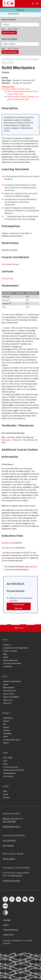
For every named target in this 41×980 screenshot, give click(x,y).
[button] (20, 10)
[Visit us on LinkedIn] (18, 899)
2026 (16, 29)
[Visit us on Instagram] (12, 899)
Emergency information (11, 881)
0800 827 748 (8, 819)
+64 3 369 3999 (9, 821)
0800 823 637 (17, 876)
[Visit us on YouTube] (31, 899)
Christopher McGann (10, 264)
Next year (19, 608)
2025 (10, 29)
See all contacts (9, 859)
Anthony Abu (7, 279)
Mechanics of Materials (11, 440)
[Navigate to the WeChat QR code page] (25, 899)
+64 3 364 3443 (9, 840)
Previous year (19, 604)
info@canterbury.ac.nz (11, 826)
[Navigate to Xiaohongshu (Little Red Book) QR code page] (5, 906)
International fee (9, 548)
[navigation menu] (37, 4)
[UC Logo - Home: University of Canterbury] (9, 3)
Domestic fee (7, 543)
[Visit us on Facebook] (5, 899)
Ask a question (8, 845)
